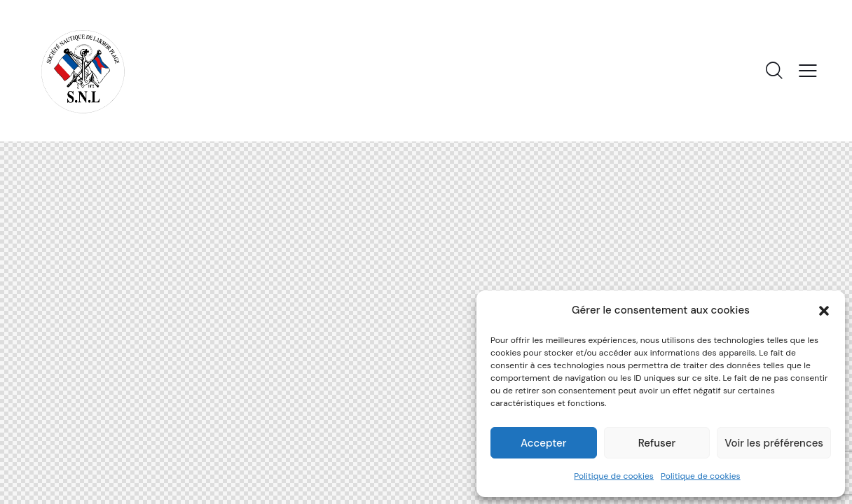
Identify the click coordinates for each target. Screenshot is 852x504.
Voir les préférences (774, 443)
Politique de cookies (614, 476)
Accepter (543, 443)
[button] (824, 311)
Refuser (657, 443)
